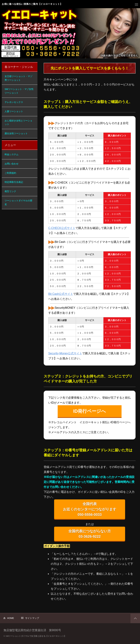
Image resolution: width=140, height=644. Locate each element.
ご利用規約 (10, 173)
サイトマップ (32, 618)
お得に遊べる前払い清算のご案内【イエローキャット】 (32, 4)
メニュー (136, 5)
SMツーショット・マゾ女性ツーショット (19, 91)
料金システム (12, 154)
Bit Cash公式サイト (61, 294)
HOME (11, 618)
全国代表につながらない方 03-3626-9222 (90, 534)
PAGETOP (135, 618)
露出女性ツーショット (16, 133)
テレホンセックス (14, 102)
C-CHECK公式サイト (62, 228)
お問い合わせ (12, 164)
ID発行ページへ (90, 411)
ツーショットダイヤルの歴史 (18, 202)
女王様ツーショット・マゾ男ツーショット (18, 78)
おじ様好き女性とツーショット (18, 122)
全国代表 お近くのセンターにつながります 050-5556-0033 (90, 509)
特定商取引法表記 (14, 182)
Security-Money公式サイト (65, 353)
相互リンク (10, 191)
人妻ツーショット (14, 111)
